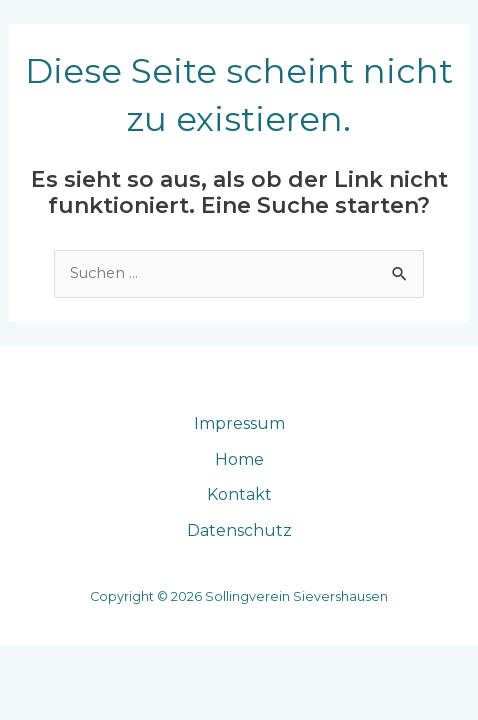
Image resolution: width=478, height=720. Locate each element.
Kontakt (239, 494)
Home (239, 459)
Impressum (239, 423)
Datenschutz (239, 530)
